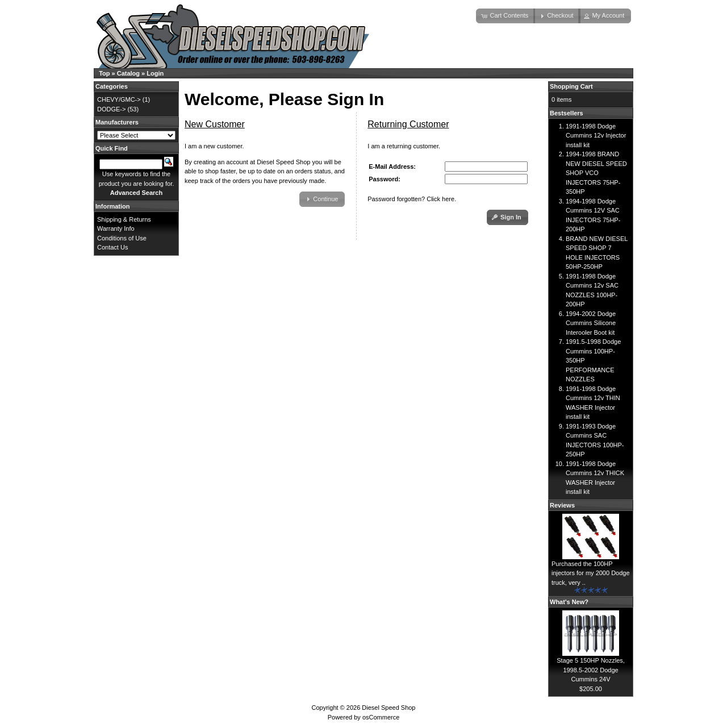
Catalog (128, 73)
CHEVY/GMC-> (119, 99)
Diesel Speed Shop (388, 708)
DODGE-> (111, 109)
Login (155, 73)
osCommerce (381, 717)
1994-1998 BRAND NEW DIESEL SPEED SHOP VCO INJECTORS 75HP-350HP (596, 173)
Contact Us (112, 247)
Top (104, 73)
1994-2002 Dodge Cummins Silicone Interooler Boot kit (591, 323)
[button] (505, 16)
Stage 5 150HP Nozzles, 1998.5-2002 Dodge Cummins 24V (591, 670)
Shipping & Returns (124, 219)
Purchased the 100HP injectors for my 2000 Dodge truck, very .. (591, 573)
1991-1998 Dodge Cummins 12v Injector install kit (596, 136)
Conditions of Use (122, 238)
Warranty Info (116, 228)
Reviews (562, 505)
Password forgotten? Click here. (412, 199)
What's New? (569, 602)
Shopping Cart (571, 86)
